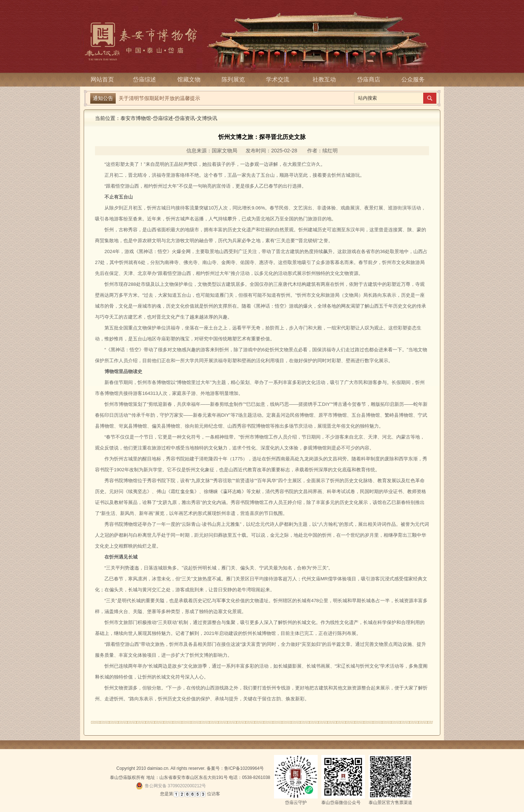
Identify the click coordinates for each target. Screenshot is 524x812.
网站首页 (102, 79)
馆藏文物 (191, 79)
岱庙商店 (369, 79)
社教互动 (324, 79)
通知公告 (103, 98)
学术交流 (280, 79)
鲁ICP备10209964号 (244, 768)
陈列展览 (235, 79)
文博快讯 (207, 118)
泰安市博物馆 (136, 118)
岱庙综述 (147, 79)
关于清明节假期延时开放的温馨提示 (159, 98)
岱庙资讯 (185, 118)
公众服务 (413, 79)
